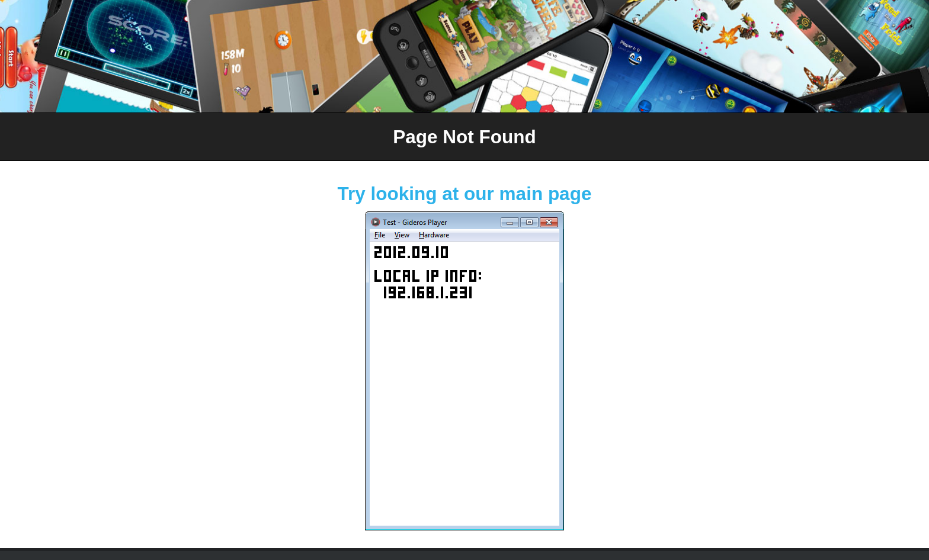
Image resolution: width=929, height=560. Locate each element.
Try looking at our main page (465, 194)
